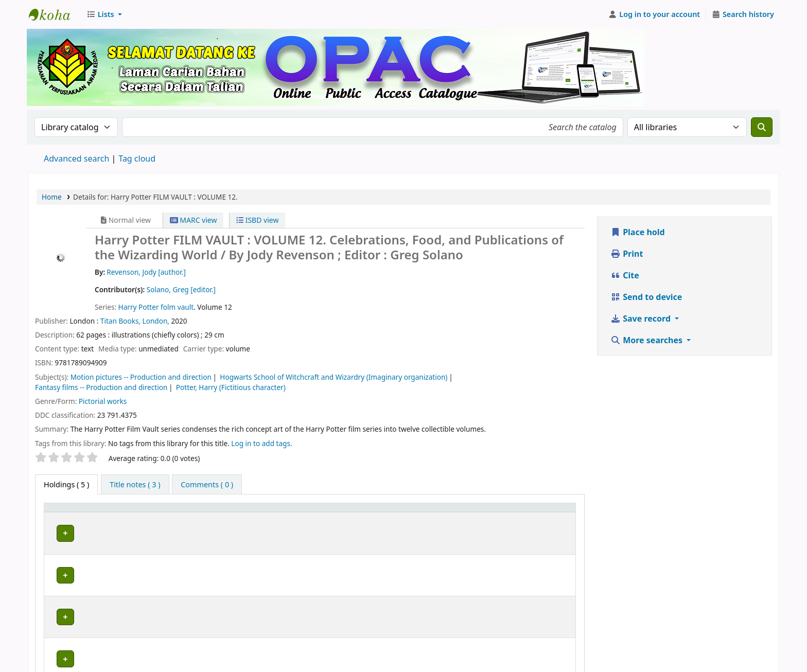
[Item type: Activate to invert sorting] (82, 512)
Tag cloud (137, 158)
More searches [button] (647, 340)
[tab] (135, 485)
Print (627, 254)
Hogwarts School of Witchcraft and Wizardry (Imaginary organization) (334, 377)
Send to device (646, 297)
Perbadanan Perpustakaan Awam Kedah (55, 14)
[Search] (762, 127)
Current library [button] (152, 512)
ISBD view (257, 220)
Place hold (638, 232)
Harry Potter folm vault (156, 307)
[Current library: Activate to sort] (208, 512)
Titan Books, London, (136, 321)
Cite (625, 275)
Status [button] (533, 512)
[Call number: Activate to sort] (445, 512)
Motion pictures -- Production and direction (141, 377)
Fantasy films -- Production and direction (101, 387)
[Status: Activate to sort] (546, 512)
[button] (104, 14)
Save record (642, 319)
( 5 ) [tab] (66, 484)
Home (52, 197)
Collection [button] (319, 512)
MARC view (194, 220)
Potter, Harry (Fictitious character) (231, 387)
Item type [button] (66, 512)
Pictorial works (103, 401)
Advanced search (76, 158)
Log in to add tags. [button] (261, 443)
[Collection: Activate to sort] (335, 512)
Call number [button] (400, 512)
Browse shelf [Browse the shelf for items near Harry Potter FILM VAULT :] (450, 532)
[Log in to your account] (654, 14)
